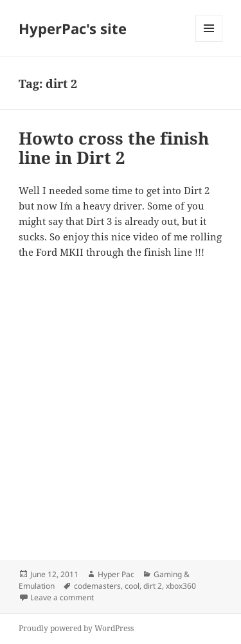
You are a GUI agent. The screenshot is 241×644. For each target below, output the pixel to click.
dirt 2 (153, 586)
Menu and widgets (209, 41)
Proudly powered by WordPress (76, 628)
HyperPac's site (73, 28)
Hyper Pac (116, 574)
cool (132, 586)
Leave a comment (62, 597)
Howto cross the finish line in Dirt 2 (114, 148)
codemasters (97, 586)
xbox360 (181, 586)
